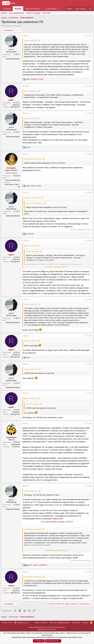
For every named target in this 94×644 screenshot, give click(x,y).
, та (34, 79)
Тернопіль (16, 105)
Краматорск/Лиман (13, 59)
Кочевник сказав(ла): (32, 198)
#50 (90, 393)
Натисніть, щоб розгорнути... (57, 267)
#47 (90, 299)
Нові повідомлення (17, 13)
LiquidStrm (11, 437)
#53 (90, 572)
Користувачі (51, 9)
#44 (90, 154)
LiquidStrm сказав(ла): (33, 529)
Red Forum (7, 623)
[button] (42, 9)
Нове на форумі (32, 9)
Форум (18, 9)
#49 (90, 364)
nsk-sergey (7, 26)
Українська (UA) (22, 623)
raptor (11, 100)
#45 (90, 193)
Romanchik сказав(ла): (33, 159)
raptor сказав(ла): (31, 41)
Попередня (9, 30)
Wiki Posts (46, 13)
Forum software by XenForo (47, 627)
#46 (90, 241)
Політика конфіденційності (60, 623)
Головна (7, 9)
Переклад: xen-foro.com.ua (47, 629)
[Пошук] (90, 9)
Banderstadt (15, 444)
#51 (90, 423)
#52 (90, 486)
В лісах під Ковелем (12, 180)
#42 (90, 86)
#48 (90, 336)
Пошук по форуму (33, 13)
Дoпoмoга (76, 623)
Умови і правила (41, 623)
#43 (90, 113)
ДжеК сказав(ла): (31, 91)
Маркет (4, 13)
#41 (90, 36)
